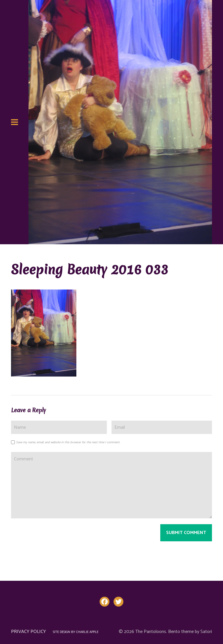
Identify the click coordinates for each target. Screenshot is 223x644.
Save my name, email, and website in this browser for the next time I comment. (68, 442)
